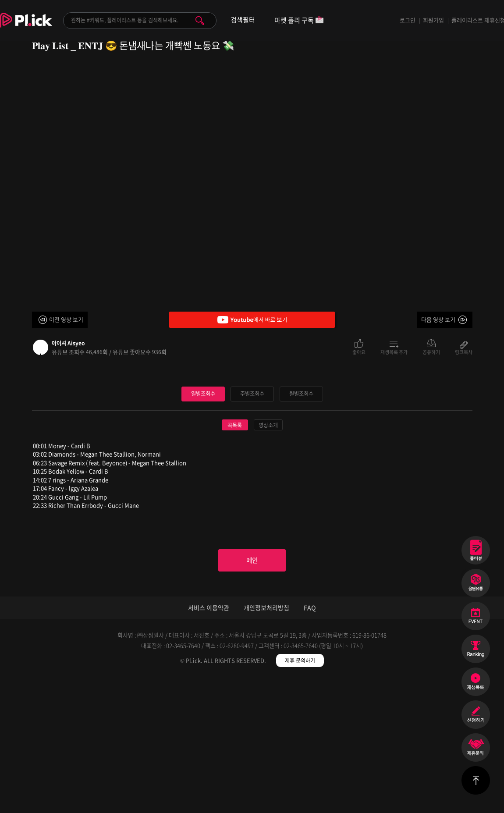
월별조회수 (301, 525)
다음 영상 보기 (438, 319)
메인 (252, 693)
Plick (26, 27)
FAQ (310, 742)
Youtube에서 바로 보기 (252, 320)
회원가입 (433, 20)
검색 (200, 21)
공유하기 (431, 351)
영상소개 (268, 557)
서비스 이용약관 (209, 742)
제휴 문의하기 (300, 795)
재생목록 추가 (394, 351)
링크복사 (464, 351)
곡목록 (235, 557)
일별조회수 (203, 525)
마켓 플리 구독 (299, 21)
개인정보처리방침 (266, 742)
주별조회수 (252, 525)
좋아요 (359, 351)
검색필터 (243, 20)
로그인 (408, 20)
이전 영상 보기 (66, 319)
